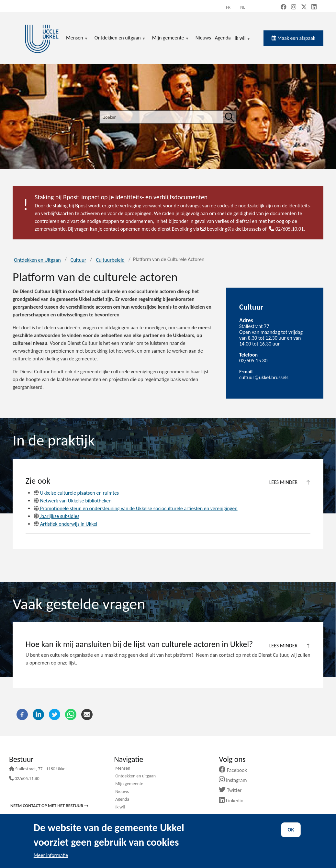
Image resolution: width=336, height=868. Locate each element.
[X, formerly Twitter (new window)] (304, 7)
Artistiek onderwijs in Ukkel (66, 524)
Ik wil (243, 38)
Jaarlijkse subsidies (56, 516)
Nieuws (122, 792)
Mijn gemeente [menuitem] (171, 38)
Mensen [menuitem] (77, 38)
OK (291, 830)
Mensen (123, 769)
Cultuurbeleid (110, 260)
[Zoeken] (230, 117)
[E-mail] (87, 714)
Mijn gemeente (129, 784)
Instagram (235, 780)
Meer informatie (51, 855)
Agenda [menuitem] (223, 38)
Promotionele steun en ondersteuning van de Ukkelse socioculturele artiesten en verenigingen (136, 508)
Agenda (122, 800)
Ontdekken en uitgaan (135, 776)
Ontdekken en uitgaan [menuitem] (120, 38)
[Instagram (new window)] (294, 7)
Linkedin (234, 801)
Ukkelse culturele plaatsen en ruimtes (76, 493)
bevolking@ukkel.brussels (231, 229)
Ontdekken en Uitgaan (37, 260)
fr (228, 7)
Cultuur (78, 260)
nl (243, 7)
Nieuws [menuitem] (203, 38)
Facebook (235, 770)
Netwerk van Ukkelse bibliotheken (73, 501)
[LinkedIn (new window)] (314, 7)
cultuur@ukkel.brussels (264, 377)
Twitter (233, 790)
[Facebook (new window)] (284, 7)
